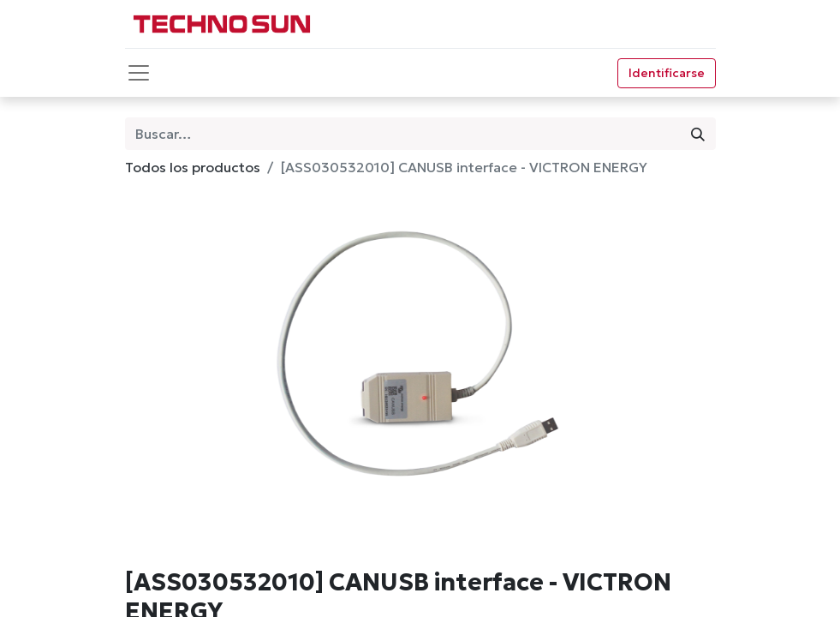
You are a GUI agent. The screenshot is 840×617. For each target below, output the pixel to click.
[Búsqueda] (698, 134)
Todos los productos (193, 167)
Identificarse (667, 73)
